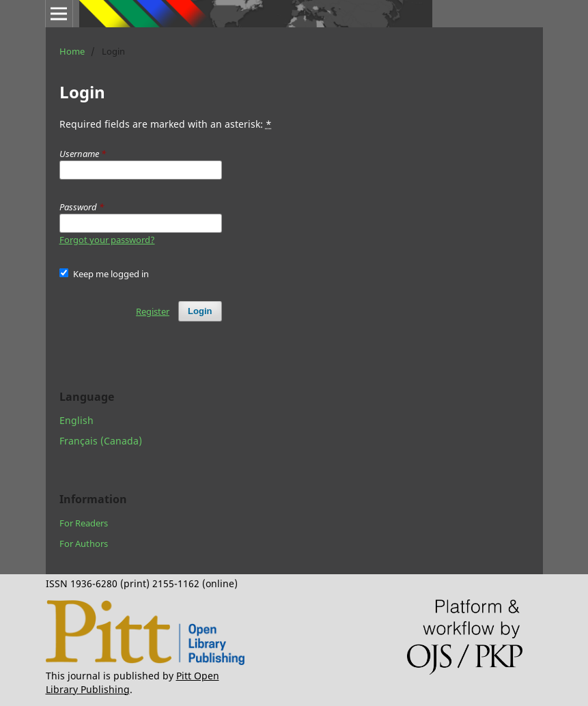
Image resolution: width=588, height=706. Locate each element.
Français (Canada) (101, 441)
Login (200, 311)
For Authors (84, 543)
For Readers (84, 523)
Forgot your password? (107, 240)
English (76, 420)
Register (153, 311)
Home (72, 51)
